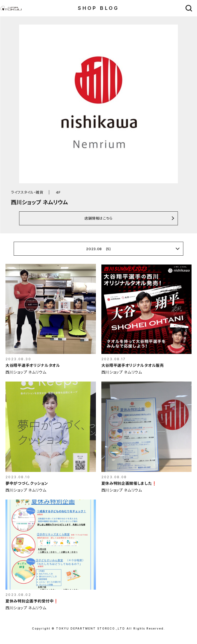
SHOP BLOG (98, 8)
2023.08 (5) (98, 249)
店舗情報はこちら (98, 218)
